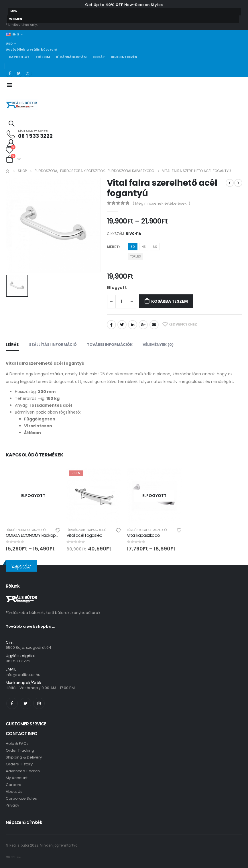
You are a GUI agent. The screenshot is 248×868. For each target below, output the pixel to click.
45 (144, 247)
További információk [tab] (110, 345)
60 (155, 247)
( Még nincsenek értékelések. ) (161, 203)
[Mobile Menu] (11, 85)
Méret (113, 247)
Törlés (136, 257)
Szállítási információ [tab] (53, 345)
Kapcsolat (19, 57)
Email (154, 325)
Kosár (99, 57)
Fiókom (43, 57)
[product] (33, 496)
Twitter (122, 325)
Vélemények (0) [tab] (158, 345)
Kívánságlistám (71, 57)
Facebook (111, 325)
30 (133, 247)
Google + (143, 325)
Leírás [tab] (12, 345)
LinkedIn (133, 325)
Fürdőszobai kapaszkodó (26, 530)
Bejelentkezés (124, 57)
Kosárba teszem (169, 301)
